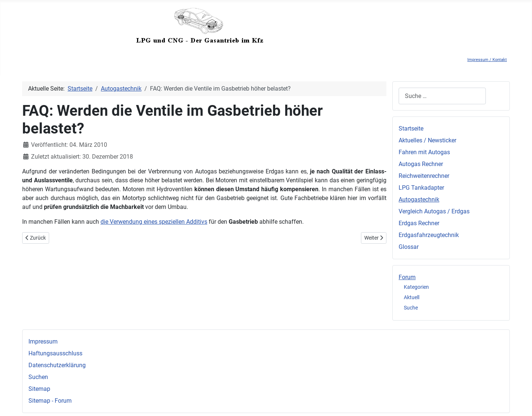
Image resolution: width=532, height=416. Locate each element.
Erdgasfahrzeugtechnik (429, 235)
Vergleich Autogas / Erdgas (434, 211)
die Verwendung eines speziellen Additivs (154, 222)
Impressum (43, 341)
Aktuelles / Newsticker (427, 140)
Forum (407, 277)
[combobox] (442, 96)
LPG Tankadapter (421, 188)
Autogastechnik (419, 199)
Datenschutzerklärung (57, 365)
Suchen (38, 377)
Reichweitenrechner (424, 176)
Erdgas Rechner (419, 223)
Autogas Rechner (421, 164)
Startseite (411, 128)
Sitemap (39, 389)
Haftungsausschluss (55, 353)
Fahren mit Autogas (424, 152)
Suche (411, 308)
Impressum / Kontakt (487, 60)
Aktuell (412, 297)
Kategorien (416, 287)
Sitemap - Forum (50, 401)
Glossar (409, 247)
